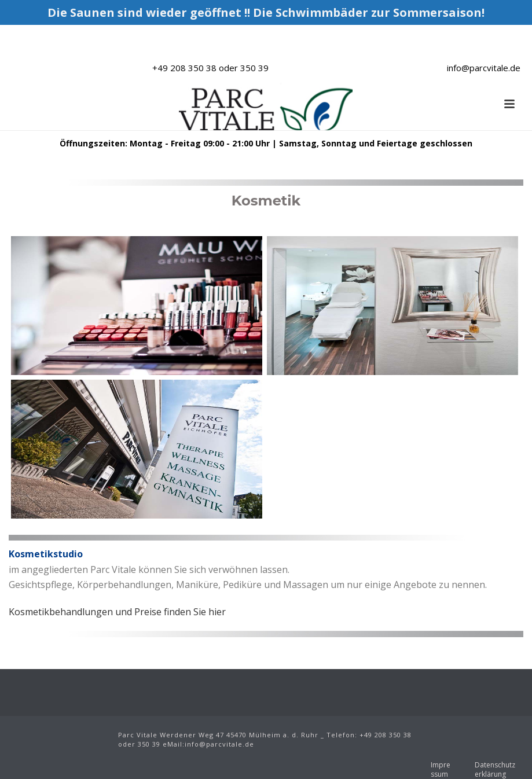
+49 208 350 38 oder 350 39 (210, 68)
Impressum (441, 770)
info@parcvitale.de (484, 68)
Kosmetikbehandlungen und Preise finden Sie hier (117, 612)
